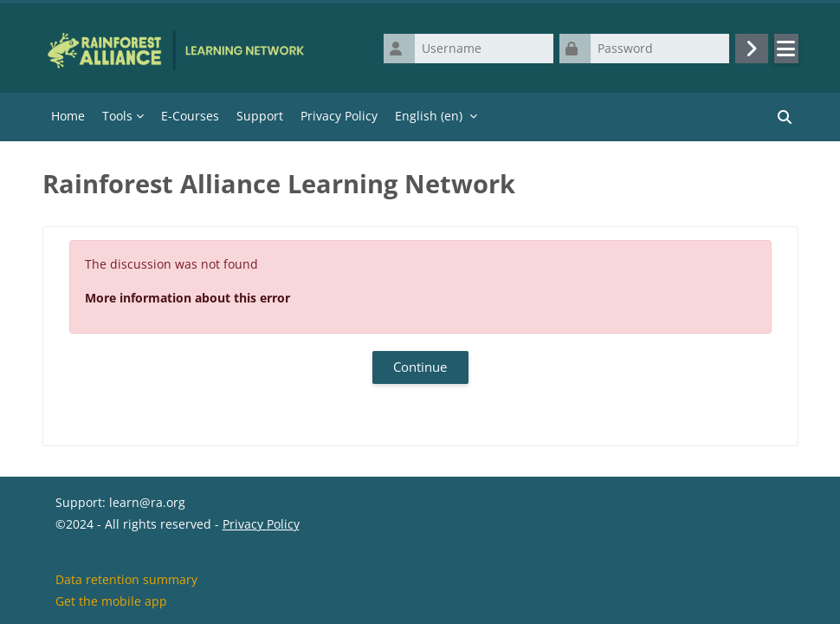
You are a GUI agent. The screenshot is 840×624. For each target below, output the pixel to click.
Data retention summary (126, 579)
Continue (420, 367)
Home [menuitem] (68, 116)
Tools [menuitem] (117, 116)
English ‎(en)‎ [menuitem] (429, 116)
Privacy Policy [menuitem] (339, 116)
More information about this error (187, 298)
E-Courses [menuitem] (190, 116)
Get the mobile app (111, 601)
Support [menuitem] (260, 116)
